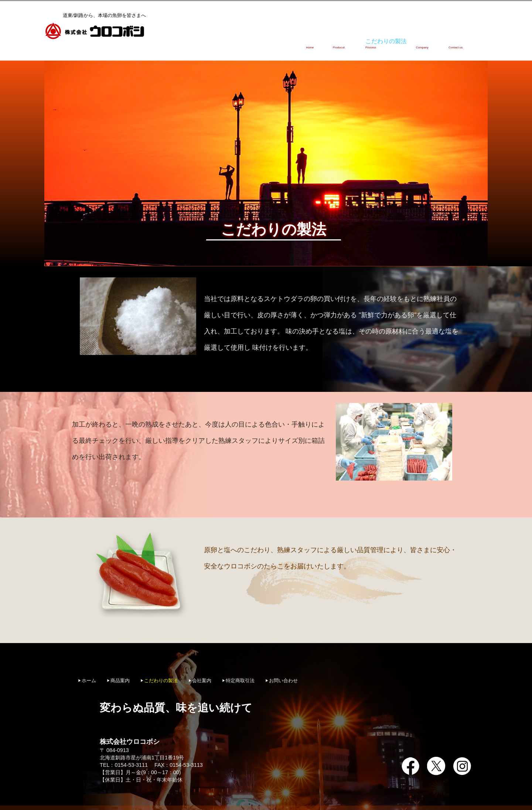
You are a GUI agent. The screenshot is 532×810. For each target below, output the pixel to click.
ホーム (279, 39)
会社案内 (414, 39)
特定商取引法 (240, 669)
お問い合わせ (459, 39)
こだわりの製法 (365, 39)
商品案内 (317, 39)
